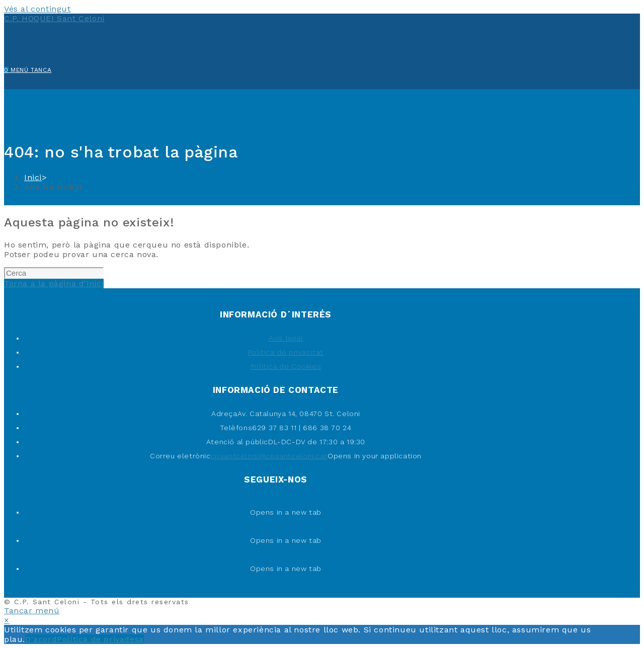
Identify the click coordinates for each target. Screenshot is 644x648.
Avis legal (286, 338)
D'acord (41, 639)
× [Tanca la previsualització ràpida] (7, 620)
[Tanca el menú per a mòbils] (32, 611)
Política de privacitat (286, 352)
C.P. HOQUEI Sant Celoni (54, 18)
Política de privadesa (100, 639)
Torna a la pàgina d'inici (54, 283)
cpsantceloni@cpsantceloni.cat (269, 456)
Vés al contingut (37, 9)
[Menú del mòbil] (31, 70)
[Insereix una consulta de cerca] (54, 273)
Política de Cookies (286, 366)
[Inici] (33, 177)
